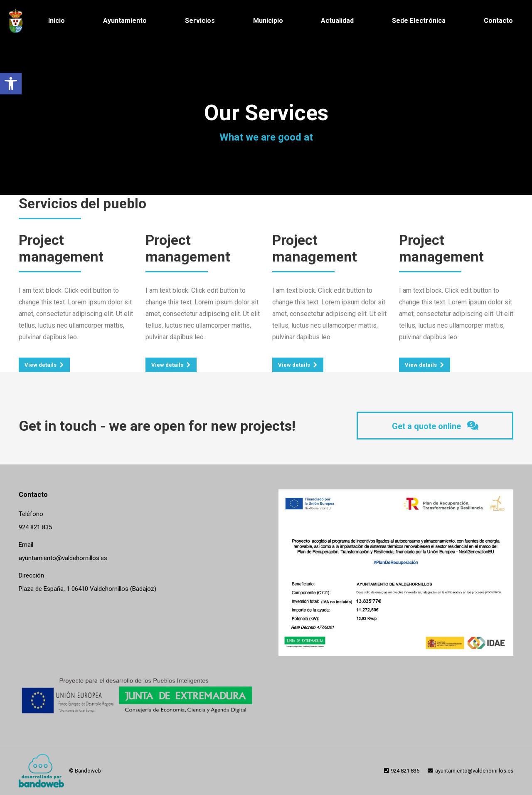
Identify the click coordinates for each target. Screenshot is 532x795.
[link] (11, 84)
